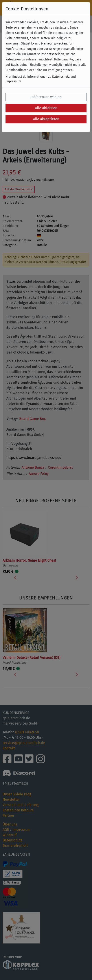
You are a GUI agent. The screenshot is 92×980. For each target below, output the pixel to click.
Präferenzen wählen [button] (46, 97)
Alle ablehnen (46, 108)
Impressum (13, 81)
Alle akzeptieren (46, 119)
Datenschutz (61, 77)
